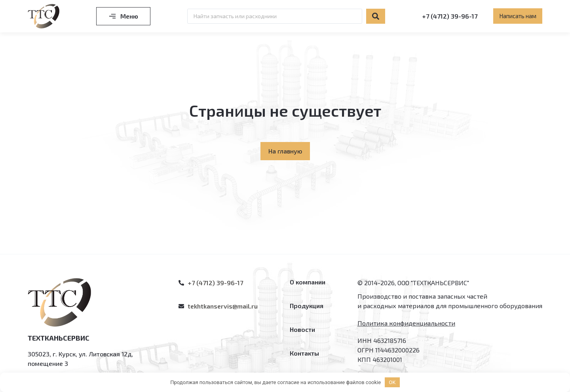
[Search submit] (376, 16)
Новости (302, 329)
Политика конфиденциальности (406, 323)
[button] (518, 16)
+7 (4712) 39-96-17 (450, 16)
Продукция (307, 306)
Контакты (304, 353)
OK (392, 382)
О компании (308, 282)
